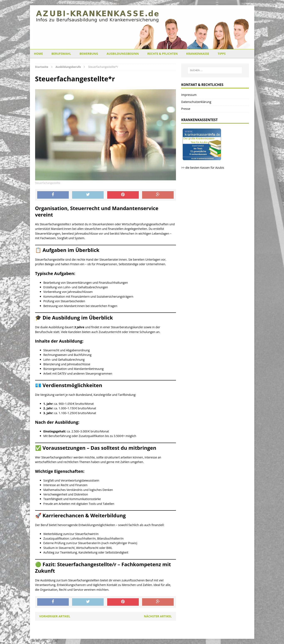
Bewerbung (89, 54)
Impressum (189, 95)
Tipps (222, 54)
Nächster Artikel (158, 616)
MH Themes (107, 635)
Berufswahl (61, 54)
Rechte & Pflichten (162, 54)
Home (39, 54)
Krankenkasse (198, 54)
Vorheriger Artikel (55, 616)
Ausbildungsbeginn (123, 54)
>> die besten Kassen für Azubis (203, 168)
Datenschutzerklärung (196, 102)
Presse (186, 109)
